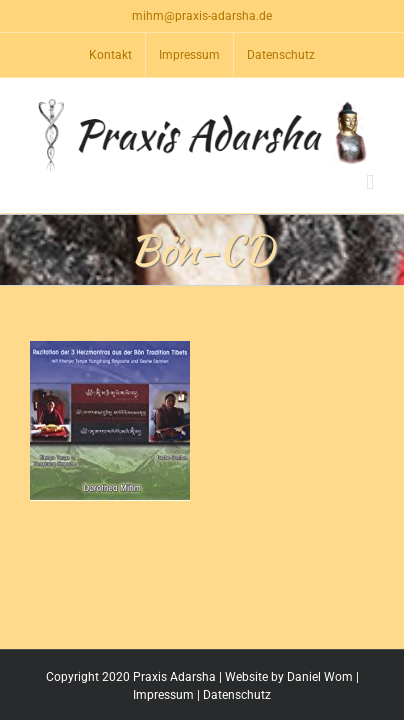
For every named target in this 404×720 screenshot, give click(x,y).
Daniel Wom (320, 677)
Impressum (163, 695)
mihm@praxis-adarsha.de (202, 16)
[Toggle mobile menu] (370, 182)
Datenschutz (237, 695)
